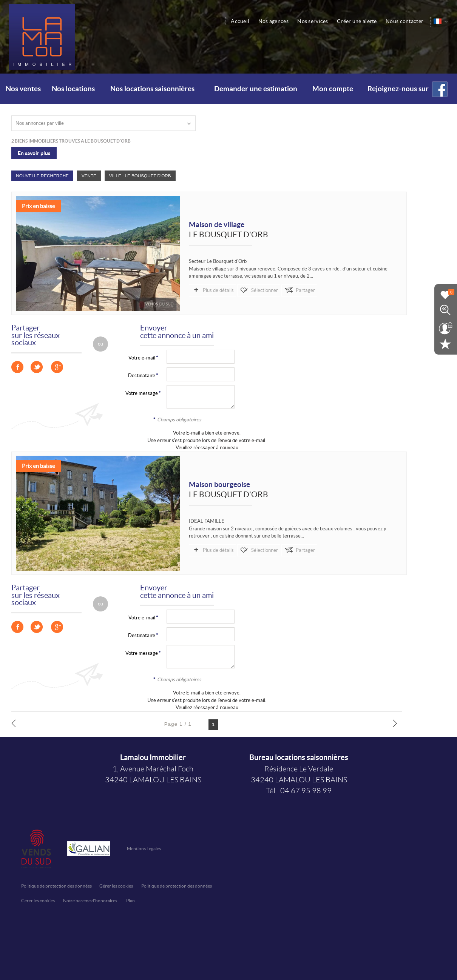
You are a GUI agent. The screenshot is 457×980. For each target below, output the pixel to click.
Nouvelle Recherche (42, 176)
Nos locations (73, 89)
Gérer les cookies (116, 886)
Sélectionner (264, 290)
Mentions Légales (144, 849)
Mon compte (333, 89)
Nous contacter (405, 21)
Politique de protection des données (56, 886)
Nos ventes (23, 89)
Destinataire (142, 376)
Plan (130, 901)
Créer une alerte (357, 21)
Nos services (313, 21)
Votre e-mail (142, 358)
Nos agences (274, 21)
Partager (304, 290)
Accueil (241, 21)
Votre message (142, 393)
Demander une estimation (256, 89)
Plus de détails (218, 290)
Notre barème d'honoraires (90, 901)
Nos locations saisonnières (152, 89)
